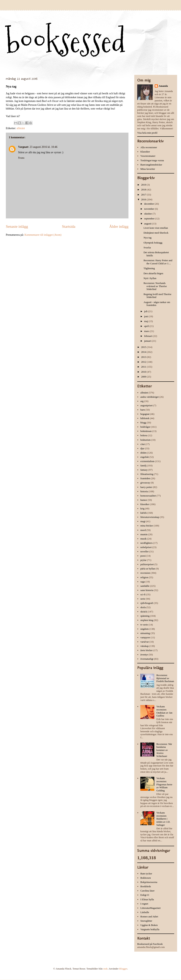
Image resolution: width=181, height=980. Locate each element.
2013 (144, 357)
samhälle (145, 586)
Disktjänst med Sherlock (156, 233)
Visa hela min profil (147, 133)
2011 (144, 367)
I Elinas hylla (147, 899)
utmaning (145, 633)
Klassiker (145, 152)
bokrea (144, 435)
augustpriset (146, 405)
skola (143, 607)
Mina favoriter (148, 169)
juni (146, 316)
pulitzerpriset (147, 564)
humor (144, 500)
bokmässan (146, 431)
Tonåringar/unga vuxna (152, 160)
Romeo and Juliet (149, 917)
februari (148, 336)
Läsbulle (145, 912)
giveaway (145, 483)
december (149, 204)
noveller (145, 551)
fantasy (144, 470)
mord (143, 530)
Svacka (147, 247)
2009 (144, 377)
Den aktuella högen (153, 273)
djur (142, 448)
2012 (144, 362)
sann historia (147, 590)
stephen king (147, 620)
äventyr (144, 655)
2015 (144, 347)
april (147, 326)
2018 (144, 190)
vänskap (145, 646)
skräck (144, 612)
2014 (144, 352)
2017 (144, 195)
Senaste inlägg (17, 226)
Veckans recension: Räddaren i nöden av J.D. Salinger (163, 819)
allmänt (21, 128)
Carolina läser (147, 891)
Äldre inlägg (119, 226)
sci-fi (143, 594)
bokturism (145, 440)
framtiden (145, 478)
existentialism (147, 461)
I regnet (144, 904)
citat (142, 444)
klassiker (145, 504)
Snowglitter (146, 921)
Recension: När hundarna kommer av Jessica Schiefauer (164, 750)
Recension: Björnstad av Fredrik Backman (165, 678)
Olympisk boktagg (153, 243)
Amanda (163, 86)
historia (144, 491)
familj (143, 465)
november (150, 209)
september (150, 219)
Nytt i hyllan (150, 278)
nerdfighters (146, 543)
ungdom (145, 629)
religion (144, 577)
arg (142, 401)
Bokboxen (145, 878)
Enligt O (145, 895)
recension (145, 573)
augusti (148, 224)
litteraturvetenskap (150, 517)
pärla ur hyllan (148, 569)
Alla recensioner (149, 147)
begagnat (145, 414)
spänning (145, 616)
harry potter (146, 487)
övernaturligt (147, 659)
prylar (143, 560)
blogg (143, 423)
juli (146, 311)
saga (143, 582)
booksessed (66, 41)
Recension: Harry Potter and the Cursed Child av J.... (158, 262)
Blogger (123, 969)
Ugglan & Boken (149, 925)
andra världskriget (149, 397)
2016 (144, 199)
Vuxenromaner (148, 156)
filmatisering (147, 474)
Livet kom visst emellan (156, 228)
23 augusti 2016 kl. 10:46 (43, 147)
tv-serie (144, 625)
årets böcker (146, 650)
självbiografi (147, 603)
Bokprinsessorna (149, 882)
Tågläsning (149, 268)
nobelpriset (146, 547)
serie (143, 599)
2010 (144, 372)
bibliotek (145, 418)
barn (143, 410)
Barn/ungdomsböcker (151, 165)
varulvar (145, 642)
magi (143, 521)
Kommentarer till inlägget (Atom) (43, 235)
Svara (21, 158)
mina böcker (147, 526)
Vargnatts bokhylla (150, 929)
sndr (105, 969)
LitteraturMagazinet (150, 908)
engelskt (145, 457)
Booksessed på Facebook (150, 944)
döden (143, 453)
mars (147, 331)
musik (143, 539)
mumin (144, 534)
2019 (144, 185)
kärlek (143, 513)
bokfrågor (145, 427)
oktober (148, 214)
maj (146, 321)
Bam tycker (146, 874)
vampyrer (145, 637)
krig (142, 508)
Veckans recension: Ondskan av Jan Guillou (164, 711)
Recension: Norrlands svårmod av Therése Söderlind (155, 286)
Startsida (69, 226)
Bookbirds (146, 886)
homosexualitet (148, 496)
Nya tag (147, 238)
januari (148, 341)
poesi (143, 556)
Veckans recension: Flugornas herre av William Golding (164, 784)
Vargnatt (23, 147)
